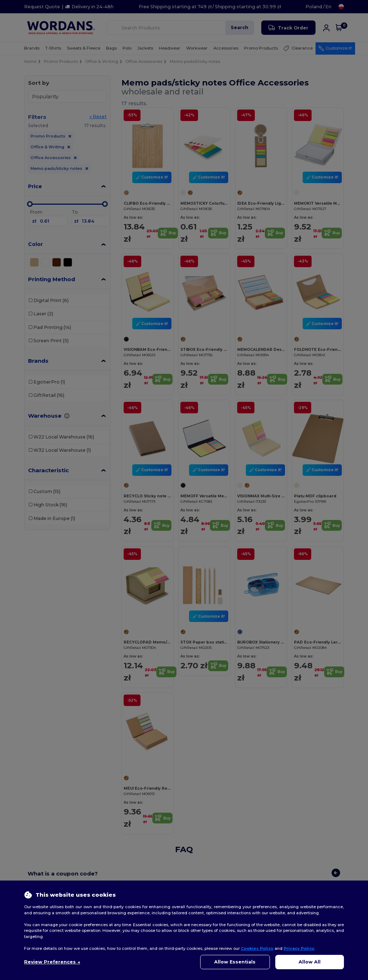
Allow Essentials (235, 962)
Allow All (310, 962)
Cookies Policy (257, 948)
